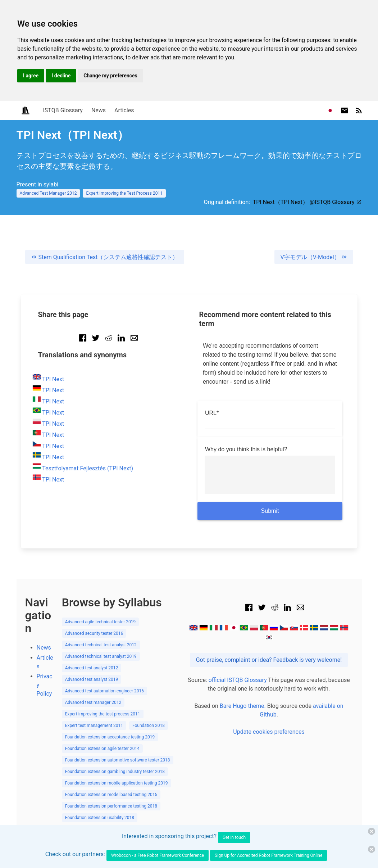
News (99, 110)
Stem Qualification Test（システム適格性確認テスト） (105, 257)
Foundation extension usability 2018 (100, 818)
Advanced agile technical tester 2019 (101, 622)
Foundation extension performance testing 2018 (111, 806)
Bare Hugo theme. (243, 706)
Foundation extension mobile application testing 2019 (117, 783)
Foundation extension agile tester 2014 (102, 749)
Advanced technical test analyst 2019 (101, 656)
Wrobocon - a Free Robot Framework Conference (158, 855)
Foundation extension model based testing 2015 (111, 795)
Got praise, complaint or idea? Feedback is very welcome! (269, 660)
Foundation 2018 (149, 725)
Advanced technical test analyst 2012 (101, 645)
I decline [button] (61, 76)
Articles (124, 110)
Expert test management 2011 (94, 725)
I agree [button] (31, 76)
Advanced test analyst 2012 (92, 668)
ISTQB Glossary (63, 110)
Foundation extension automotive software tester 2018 (118, 760)
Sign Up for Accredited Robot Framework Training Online (268, 855)
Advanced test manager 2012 (93, 702)
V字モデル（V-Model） (314, 257)
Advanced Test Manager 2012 (48, 193)
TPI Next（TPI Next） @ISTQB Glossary (307, 202)
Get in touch (234, 837)
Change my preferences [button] (110, 76)
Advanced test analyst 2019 (92, 679)
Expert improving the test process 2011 (103, 714)
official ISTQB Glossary (238, 680)
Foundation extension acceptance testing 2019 (110, 737)
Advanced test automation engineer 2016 (104, 691)
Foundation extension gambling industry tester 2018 (115, 772)
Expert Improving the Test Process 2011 (124, 193)
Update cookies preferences (269, 732)
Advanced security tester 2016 (94, 633)
